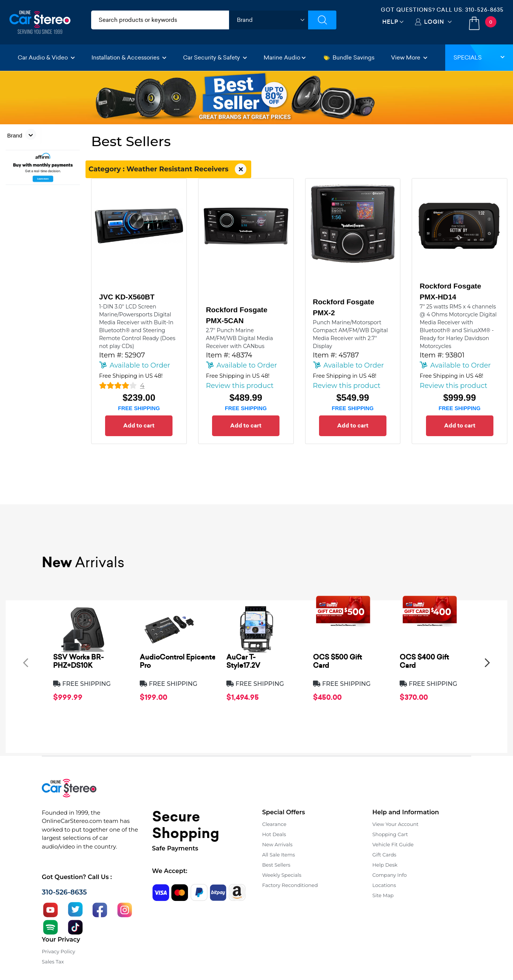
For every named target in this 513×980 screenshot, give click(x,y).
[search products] (160, 20)
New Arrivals (277, 844)
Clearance (274, 824)
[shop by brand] (269, 20)
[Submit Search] (322, 20)
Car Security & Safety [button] (215, 57)
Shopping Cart (390, 834)
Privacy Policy (58, 951)
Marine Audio (285, 57)
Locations (384, 885)
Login (434, 22)
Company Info (390, 875)
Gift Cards (385, 855)
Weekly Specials (282, 875)
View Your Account (396, 824)
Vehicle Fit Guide (393, 844)
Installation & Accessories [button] (129, 57)
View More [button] (409, 57)
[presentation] (26, 663)
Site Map (383, 895)
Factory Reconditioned (290, 885)
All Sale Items (279, 855)
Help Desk (385, 865)
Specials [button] (479, 57)
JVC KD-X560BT (127, 297)
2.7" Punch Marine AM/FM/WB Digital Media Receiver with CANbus (240, 338)
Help (390, 22)
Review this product (240, 386)
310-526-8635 (484, 10)
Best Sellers (276, 865)
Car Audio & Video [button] (46, 57)
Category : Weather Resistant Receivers (168, 169)
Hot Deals (274, 834)
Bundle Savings (349, 57)
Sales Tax (53, 962)
